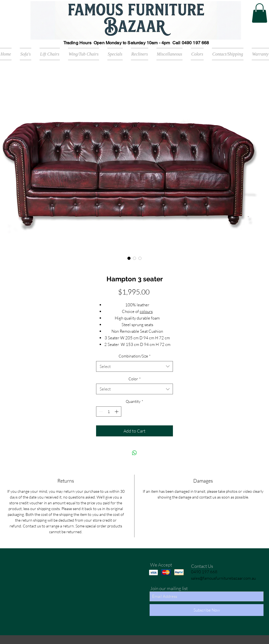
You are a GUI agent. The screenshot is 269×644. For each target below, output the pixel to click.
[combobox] (134, 366)
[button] (260, 13)
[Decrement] (100, 412)
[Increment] (117, 412)
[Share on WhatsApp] (134, 453)
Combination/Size (135, 356)
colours (146, 311)
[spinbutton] (109, 412)
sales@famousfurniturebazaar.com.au (223, 578)
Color (135, 379)
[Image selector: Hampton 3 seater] (129, 258)
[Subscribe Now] (207, 610)
